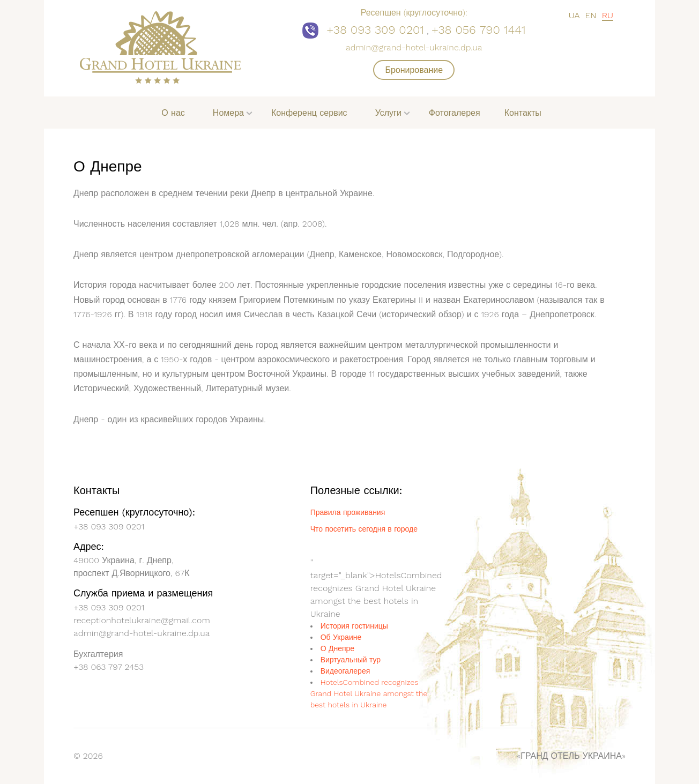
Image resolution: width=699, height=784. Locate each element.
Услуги (388, 113)
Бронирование (414, 70)
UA (574, 15)
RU (608, 15)
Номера (228, 113)
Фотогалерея (455, 113)
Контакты (523, 113)
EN (590, 15)
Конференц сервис (309, 113)
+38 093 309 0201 (375, 30)
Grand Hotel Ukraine (373, 521)
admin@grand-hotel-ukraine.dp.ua (414, 47)
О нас (173, 113)
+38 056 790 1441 (479, 30)
